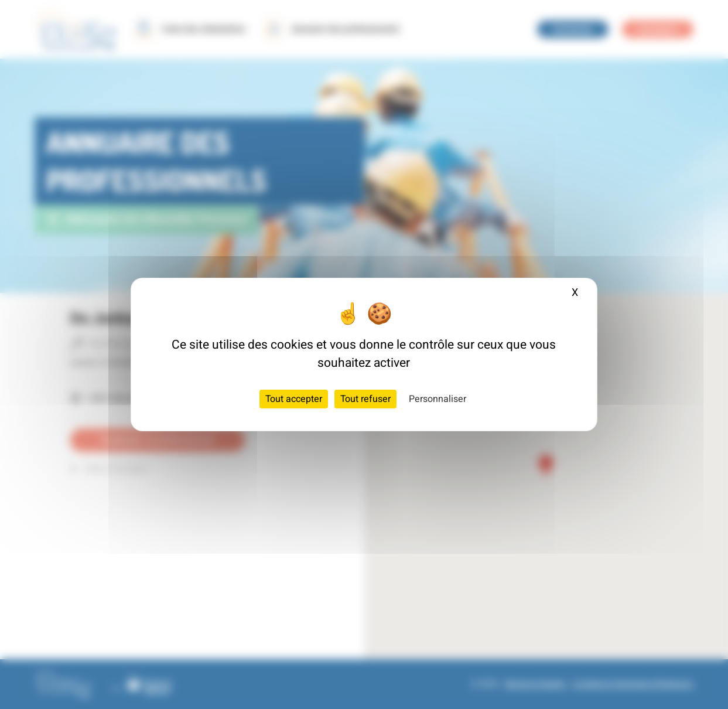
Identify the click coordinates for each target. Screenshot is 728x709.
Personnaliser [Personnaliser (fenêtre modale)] (438, 399)
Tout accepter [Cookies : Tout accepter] (294, 399)
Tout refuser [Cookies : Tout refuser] (365, 399)
